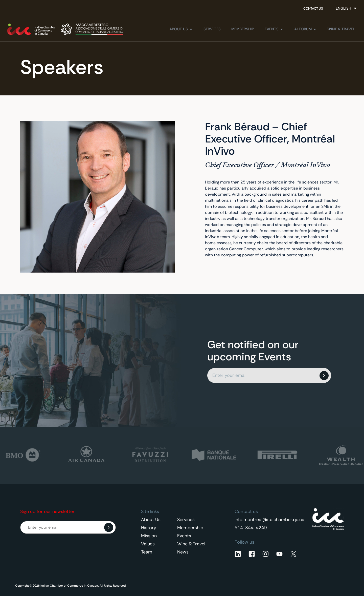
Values (148, 544)
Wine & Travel (191, 544)
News (183, 552)
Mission (149, 536)
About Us (151, 520)
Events (184, 536)
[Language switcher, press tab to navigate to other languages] (346, 8)
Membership (190, 528)
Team (147, 552)
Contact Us (313, 8)
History (149, 528)
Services (186, 520)
